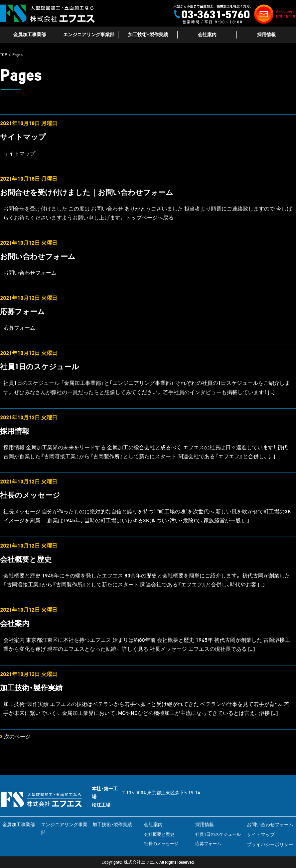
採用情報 (266, 35)
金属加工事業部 (30, 35)
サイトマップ (23, 137)
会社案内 (207, 35)
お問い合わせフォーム (38, 257)
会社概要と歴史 (26, 559)
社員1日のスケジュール (40, 367)
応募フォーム (22, 312)
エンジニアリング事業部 (89, 35)
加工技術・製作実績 (148, 35)
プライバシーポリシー (270, 844)
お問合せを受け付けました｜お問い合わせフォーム (87, 192)
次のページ (15, 737)
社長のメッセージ (30, 495)
